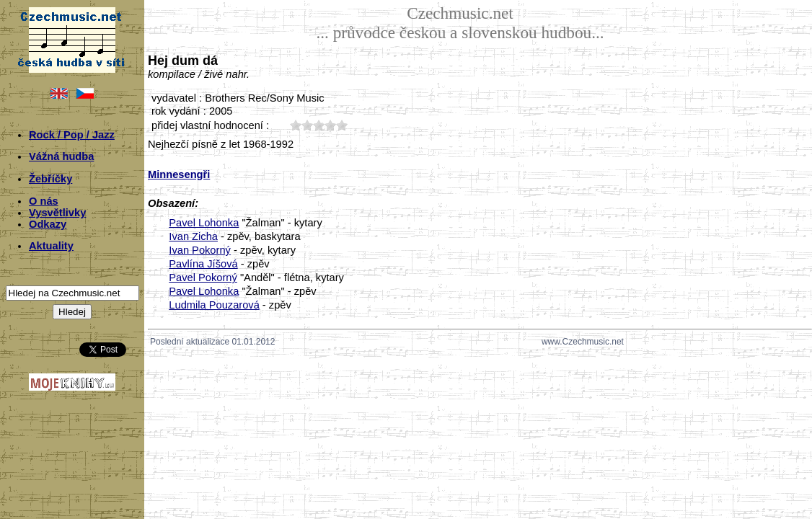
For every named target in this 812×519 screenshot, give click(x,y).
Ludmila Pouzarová (214, 305)
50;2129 (342, 125)
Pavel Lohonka (204, 223)
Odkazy (48, 224)
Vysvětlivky (57, 213)
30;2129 (319, 125)
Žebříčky (50, 179)
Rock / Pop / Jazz (72, 135)
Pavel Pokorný (203, 278)
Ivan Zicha (193, 236)
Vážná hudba (61, 156)
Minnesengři (179, 174)
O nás (44, 201)
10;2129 (296, 125)
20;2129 (307, 125)
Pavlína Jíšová (203, 264)
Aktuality (51, 246)
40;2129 (330, 125)
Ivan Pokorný (200, 250)
